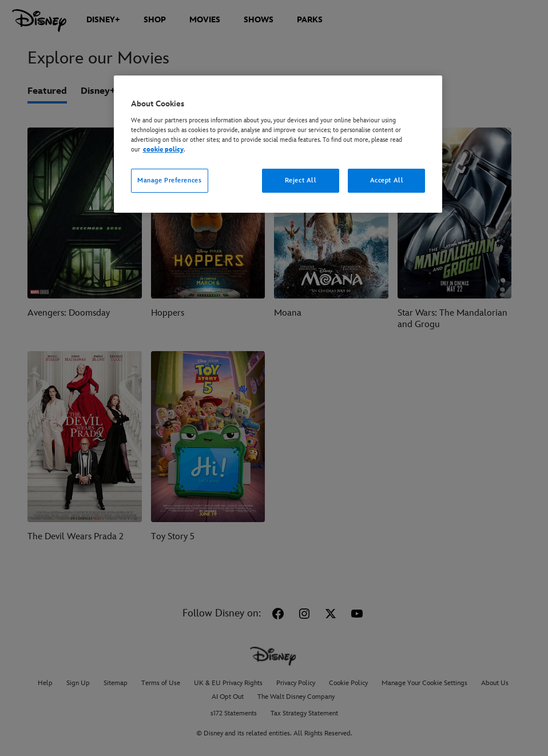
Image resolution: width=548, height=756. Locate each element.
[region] (278, 144)
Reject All (301, 180)
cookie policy (163, 150)
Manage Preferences (169, 180)
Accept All (387, 180)
